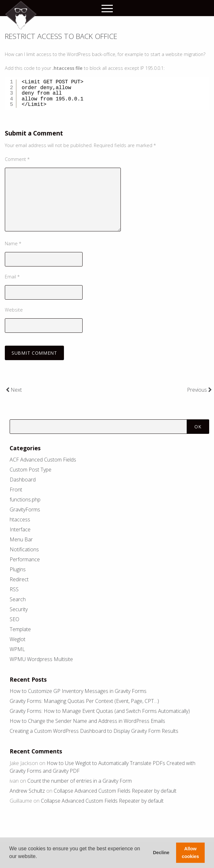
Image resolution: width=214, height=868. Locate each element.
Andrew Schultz (27, 791)
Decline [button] (161, 853)
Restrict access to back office (61, 36)
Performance (25, 559)
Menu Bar (21, 539)
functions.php (25, 499)
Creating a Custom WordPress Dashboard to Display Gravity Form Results (94, 731)
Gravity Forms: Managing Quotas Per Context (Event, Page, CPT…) (84, 701)
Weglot (18, 639)
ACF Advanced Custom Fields (43, 460)
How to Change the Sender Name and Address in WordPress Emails (87, 721)
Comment (17, 159)
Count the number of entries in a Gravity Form (80, 781)
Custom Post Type (31, 470)
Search (18, 599)
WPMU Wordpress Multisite (41, 659)
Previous (199, 390)
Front (16, 490)
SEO (14, 619)
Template (20, 629)
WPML (17, 649)
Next (14, 390)
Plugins (18, 569)
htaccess (20, 519)
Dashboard (23, 480)
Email (12, 277)
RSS (14, 589)
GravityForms (25, 509)
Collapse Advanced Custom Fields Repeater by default (115, 791)
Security (19, 609)
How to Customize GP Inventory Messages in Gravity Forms (78, 691)
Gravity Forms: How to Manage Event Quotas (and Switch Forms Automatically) (100, 711)
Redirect (19, 579)
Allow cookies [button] (191, 853)
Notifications (24, 549)
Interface (20, 529)
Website (14, 310)
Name (13, 243)
